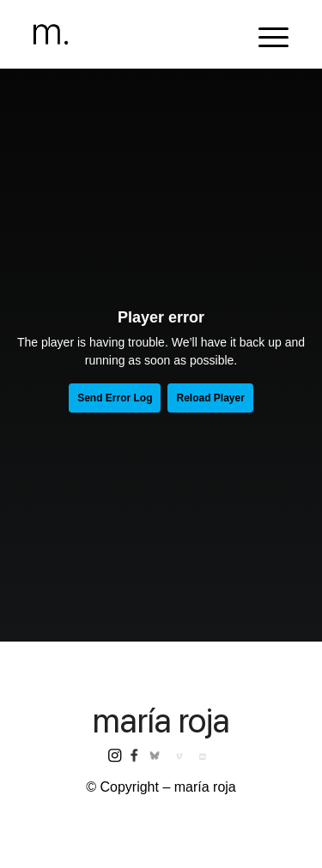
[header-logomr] (135, 34)
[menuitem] (265, 34)
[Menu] (265, 34)
